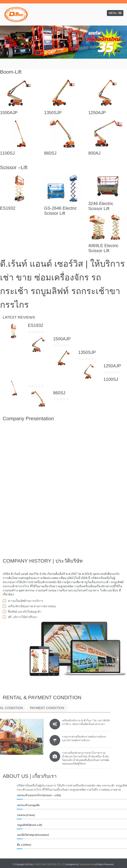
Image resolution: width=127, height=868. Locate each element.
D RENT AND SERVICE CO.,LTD (50, 864)
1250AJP (97, 113)
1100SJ (7, 153)
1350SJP (53, 113)
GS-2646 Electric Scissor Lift (60, 211)
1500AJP (9, 113)
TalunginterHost (86, 864)
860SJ (50, 153)
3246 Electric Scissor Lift (101, 206)
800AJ (94, 153)
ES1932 (8, 208)
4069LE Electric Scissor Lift (103, 248)
